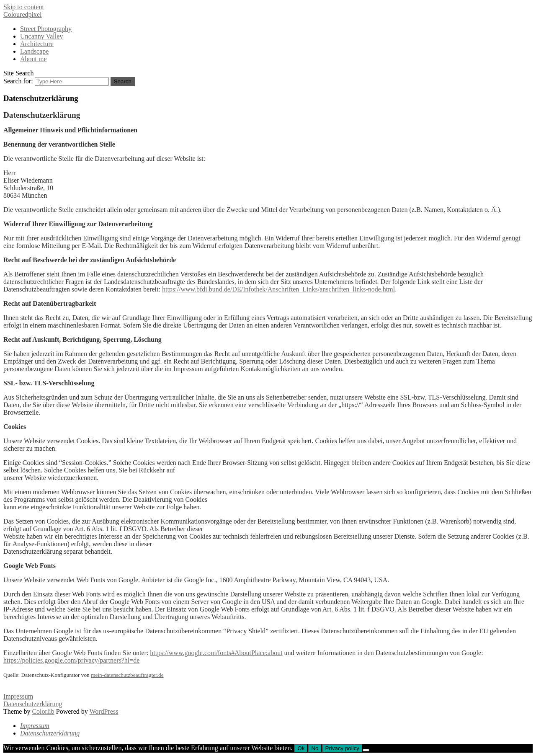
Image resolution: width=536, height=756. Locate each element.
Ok (301, 748)
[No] (366, 750)
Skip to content (24, 7)
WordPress (104, 711)
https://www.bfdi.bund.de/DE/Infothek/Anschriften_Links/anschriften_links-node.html (278, 289)
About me (33, 59)
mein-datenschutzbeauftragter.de (127, 675)
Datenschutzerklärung (33, 704)
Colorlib (43, 711)
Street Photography (46, 29)
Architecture (37, 44)
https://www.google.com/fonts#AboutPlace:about (216, 653)
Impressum (18, 696)
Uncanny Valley (41, 36)
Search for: (18, 81)
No (315, 748)
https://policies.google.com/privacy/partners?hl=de (71, 660)
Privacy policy (342, 748)
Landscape (34, 51)
